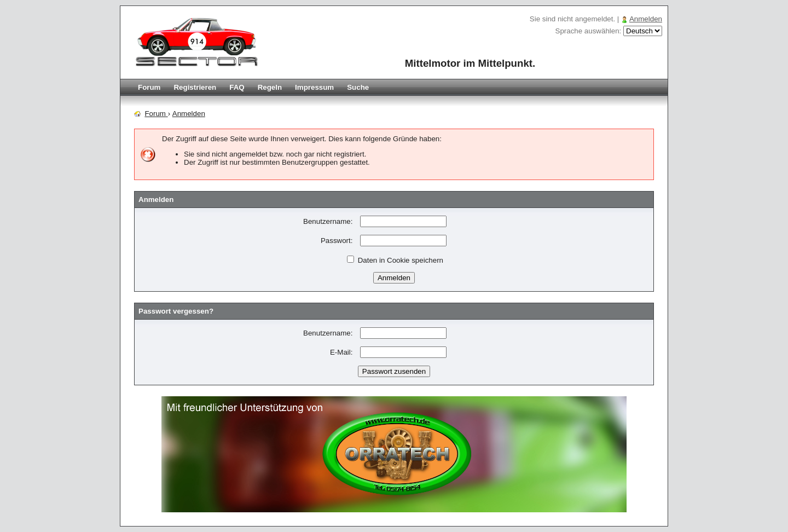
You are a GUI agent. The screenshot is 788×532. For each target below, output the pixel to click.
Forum (149, 87)
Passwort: (337, 241)
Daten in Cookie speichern (395, 260)
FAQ (237, 87)
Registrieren (195, 87)
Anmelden (646, 19)
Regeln (270, 87)
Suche (358, 87)
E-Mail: (341, 352)
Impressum (314, 87)
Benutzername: (328, 221)
